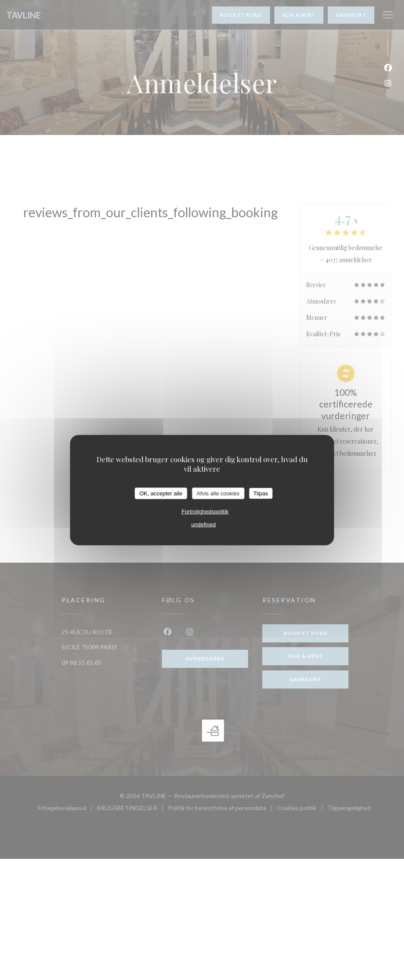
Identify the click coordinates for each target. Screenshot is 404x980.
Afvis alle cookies (218, 493)
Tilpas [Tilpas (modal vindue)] (261, 493)
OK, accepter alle (161, 493)
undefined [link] (204, 524)
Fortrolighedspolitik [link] (205, 512)
